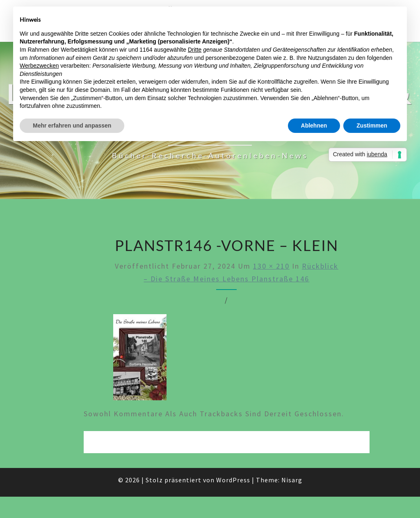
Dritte (195, 50)
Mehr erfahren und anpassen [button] (72, 126)
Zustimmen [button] (372, 126)
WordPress (233, 480)
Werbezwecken (39, 66)
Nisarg (292, 480)
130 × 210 (271, 266)
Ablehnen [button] (314, 126)
